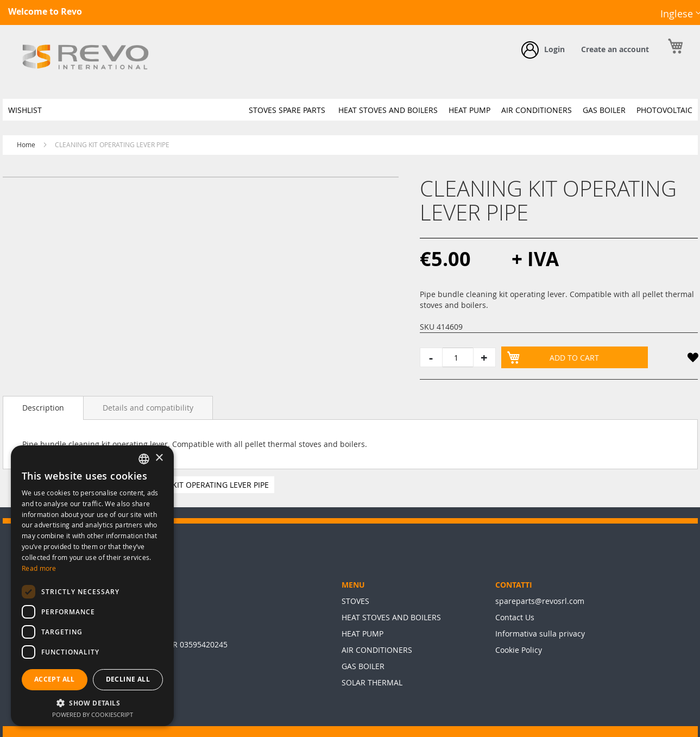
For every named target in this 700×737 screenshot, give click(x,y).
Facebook (626, 22)
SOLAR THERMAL (372, 682)
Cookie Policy (519, 650)
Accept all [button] (55, 679)
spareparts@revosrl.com (540, 601)
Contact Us (515, 617)
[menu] (350, 110)
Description (43, 408)
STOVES (355, 601)
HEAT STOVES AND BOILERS (391, 617)
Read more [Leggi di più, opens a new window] (39, 568)
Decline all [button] (128, 679)
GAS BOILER (363, 666)
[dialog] (92, 586)
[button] (692, 359)
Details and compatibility (148, 408)
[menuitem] (25, 110)
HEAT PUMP (362, 634)
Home (26, 144)
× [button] (159, 458)
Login (554, 49)
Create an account (615, 49)
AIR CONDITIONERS (377, 650)
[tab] (43, 408)
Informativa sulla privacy (540, 634)
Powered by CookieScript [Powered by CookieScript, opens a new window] (93, 714)
